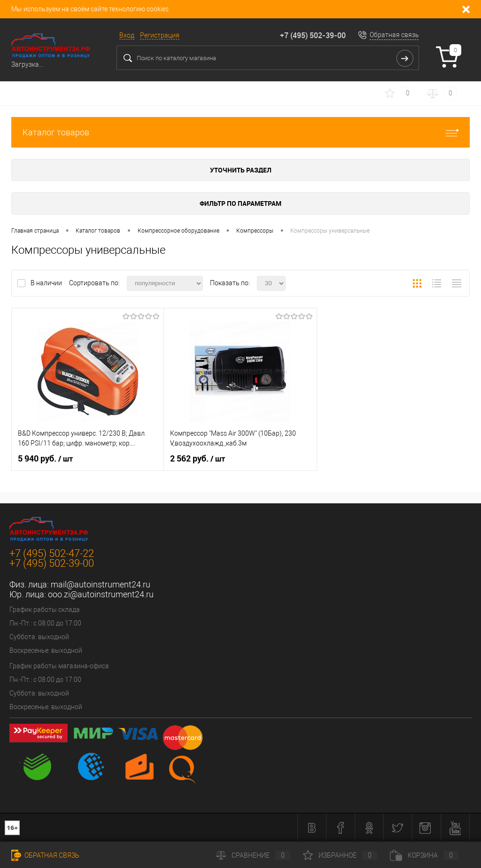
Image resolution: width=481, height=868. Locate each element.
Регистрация (160, 35)
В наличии (47, 283)
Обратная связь (394, 35)
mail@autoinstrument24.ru (101, 584)
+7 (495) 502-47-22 (52, 553)
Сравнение (253, 855)
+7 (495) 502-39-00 (313, 35)
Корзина (424, 855)
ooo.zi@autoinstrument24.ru (101, 594)
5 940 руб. (45, 459)
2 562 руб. (198, 459)
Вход (127, 35)
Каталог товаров (240, 132)
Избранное (340, 855)
